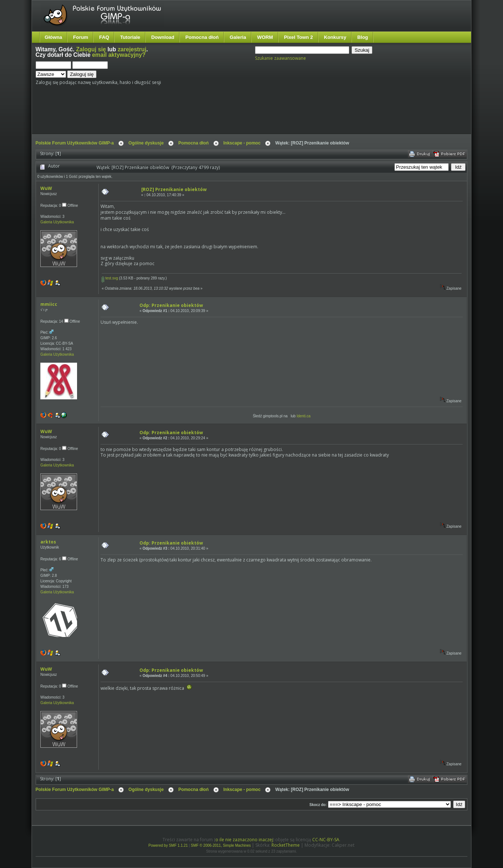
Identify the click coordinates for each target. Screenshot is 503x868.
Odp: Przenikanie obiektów (171, 305)
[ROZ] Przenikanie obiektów (174, 189)
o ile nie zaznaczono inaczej (244, 840)
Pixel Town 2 (298, 37)
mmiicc (49, 304)
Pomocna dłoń (202, 37)
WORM (265, 37)
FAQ (104, 37)
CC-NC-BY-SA (326, 840)
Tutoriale (130, 37)
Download (163, 37)
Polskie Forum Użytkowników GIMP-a (75, 143)
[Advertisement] (173, 113)
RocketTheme (286, 845)
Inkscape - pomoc (242, 143)
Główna (54, 37)
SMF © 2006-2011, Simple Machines (221, 845)
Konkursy (335, 37)
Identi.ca (303, 416)
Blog (363, 37)
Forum (81, 37)
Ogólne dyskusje (146, 143)
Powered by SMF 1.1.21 (168, 845)
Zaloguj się (91, 49)
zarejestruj (132, 49)
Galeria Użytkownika (57, 222)
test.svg (110, 278)
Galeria (238, 37)
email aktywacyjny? (119, 55)
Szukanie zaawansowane (280, 58)
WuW (46, 188)
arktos (48, 542)
